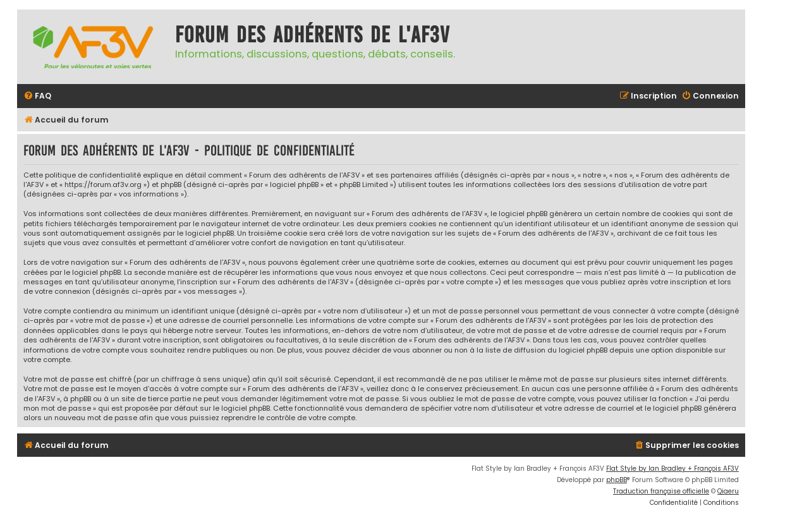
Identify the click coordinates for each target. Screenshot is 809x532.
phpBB (617, 480)
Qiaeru (728, 491)
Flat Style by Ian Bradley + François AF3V (672, 469)
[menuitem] (37, 96)
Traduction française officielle (661, 491)
